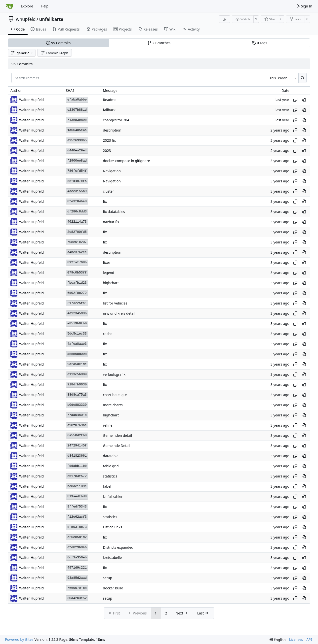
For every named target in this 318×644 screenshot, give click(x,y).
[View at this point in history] (304, 100)
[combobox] (282, 78)
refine (108, 425)
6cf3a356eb (77, 558)
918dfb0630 (77, 385)
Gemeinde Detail (117, 446)
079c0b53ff (77, 273)
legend (108, 273)
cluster (108, 191)
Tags (259, 43)
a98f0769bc (77, 425)
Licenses (296, 639)
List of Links (112, 527)
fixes (107, 262)
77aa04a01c (77, 415)
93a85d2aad (77, 578)
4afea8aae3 (77, 344)
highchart (111, 283)
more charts (113, 405)
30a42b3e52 (77, 598)
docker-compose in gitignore (126, 161)
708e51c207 (77, 242)
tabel (107, 486)
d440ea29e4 (77, 151)
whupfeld (26, 19)
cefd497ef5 (77, 181)
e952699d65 (77, 140)
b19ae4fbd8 (77, 496)
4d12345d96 (77, 313)
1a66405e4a (77, 130)
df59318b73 (77, 527)
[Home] (9, 6)
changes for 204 (116, 120)
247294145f (77, 446)
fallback (109, 110)
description (112, 130)
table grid (111, 466)
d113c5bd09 (77, 374)
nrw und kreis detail (119, 313)
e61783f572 (77, 476)
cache (108, 334)
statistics (110, 476)
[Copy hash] (295, 100)
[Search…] (302, 78)
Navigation (112, 171)
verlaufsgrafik (114, 374)
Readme (110, 100)
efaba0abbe (77, 100)
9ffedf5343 (77, 507)
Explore (27, 6)
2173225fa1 (77, 303)
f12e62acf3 (77, 517)
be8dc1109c (77, 486)
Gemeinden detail (117, 435)
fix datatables (114, 212)
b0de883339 (77, 405)
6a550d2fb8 (77, 435)
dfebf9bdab (77, 547)
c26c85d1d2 (77, 537)
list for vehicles (115, 303)
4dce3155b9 (77, 191)
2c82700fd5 (77, 232)
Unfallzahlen (113, 496)
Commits (58, 43)
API (309, 639)
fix (105, 201)
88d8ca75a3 (77, 395)
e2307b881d (77, 110)
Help (45, 6)
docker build (113, 588)
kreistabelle (112, 558)
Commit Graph (55, 53)
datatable (111, 456)
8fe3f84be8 (77, 201)
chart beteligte (115, 395)
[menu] (278, 640)
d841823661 (77, 456)
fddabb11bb (77, 466)
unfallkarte (51, 19)
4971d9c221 (77, 568)
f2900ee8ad (77, 161)
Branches (159, 43)
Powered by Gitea (19, 639)
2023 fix (109, 140)
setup (107, 578)
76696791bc (77, 588)
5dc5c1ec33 (77, 334)
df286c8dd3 (77, 212)
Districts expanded (118, 547)
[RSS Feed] (225, 19)
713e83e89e (77, 120)
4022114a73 (77, 222)
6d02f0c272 (77, 293)
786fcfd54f (77, 171)
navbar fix (111, 222)
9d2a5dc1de (77, 364)
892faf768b (77, 262)
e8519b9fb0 (77, 323)
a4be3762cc (77, 252)
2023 (107, 151)
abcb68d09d (77, 354)
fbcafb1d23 (77, 283)
